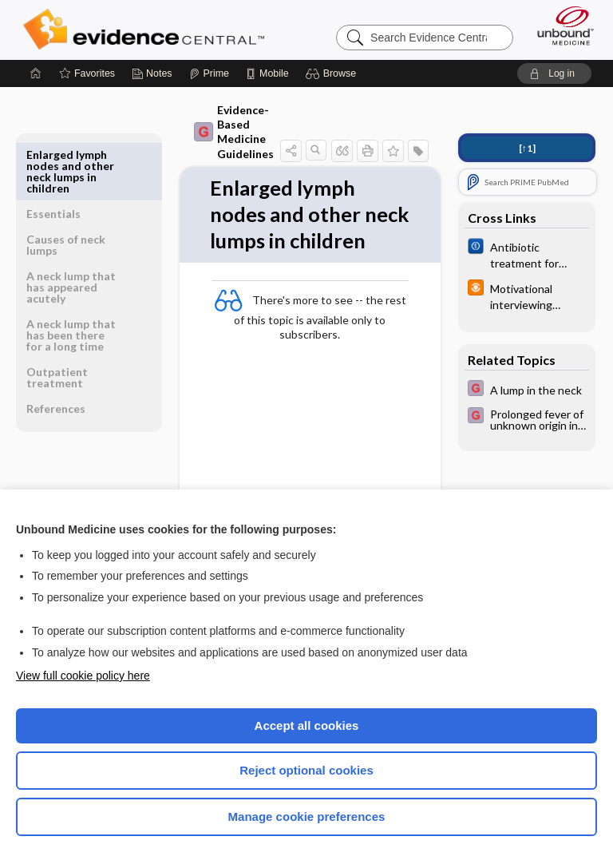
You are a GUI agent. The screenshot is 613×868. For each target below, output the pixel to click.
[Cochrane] (527, 254)
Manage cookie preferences (307, 816)
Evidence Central (147, 30)
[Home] (36, 73)
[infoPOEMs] (527, 295)
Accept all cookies (307, 725)
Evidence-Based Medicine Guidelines (219, 132)
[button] (333, 73)
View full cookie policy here (83, 676)
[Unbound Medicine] (560, 26)
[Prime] (209, 73)
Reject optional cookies (306, 770)
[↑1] (527, 148)
